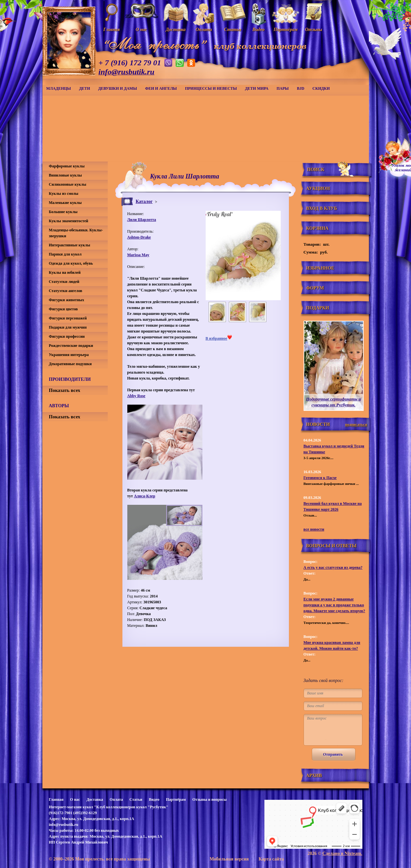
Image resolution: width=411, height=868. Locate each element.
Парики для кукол (65, 254)
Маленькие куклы (65, 203)
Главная (56, 799)
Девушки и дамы (118, 88)
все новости (314, 529)
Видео (154, 799)
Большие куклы (63, 212)
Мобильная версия (229, 859)
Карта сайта (271, 859)
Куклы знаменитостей (69, 221)
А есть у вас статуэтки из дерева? (333, 567)
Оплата (116, 799)
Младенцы (59, 88)
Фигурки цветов (63, 309)
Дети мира (257, 88)
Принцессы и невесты (211, 88)
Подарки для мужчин (68, 327)
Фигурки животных (67, 300)
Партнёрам (176, 799)
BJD (300, 88)
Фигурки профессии (67, 336)
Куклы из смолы (64, 194)
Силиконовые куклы (68, 184)
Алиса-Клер (144, 496)
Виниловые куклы (65, 175)
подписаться (356, 425)
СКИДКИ (321, 88)
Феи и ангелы (161, 88)
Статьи (136, 799)
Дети (85, 88)
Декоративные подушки (70, 364)
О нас (75, 799)
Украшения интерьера (69, 355)
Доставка (95, 799)
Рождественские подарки (71, 346)
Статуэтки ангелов (66, 291)
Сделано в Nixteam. (342, 853)
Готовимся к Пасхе (320, 478)
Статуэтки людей (64, 282)
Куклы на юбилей (65, 272)
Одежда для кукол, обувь (71, 263)
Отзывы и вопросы (209, 799)
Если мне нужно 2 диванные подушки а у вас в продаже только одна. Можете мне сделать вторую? (334, 605)
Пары (283, 88)
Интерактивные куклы (70, 245)
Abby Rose (136, 396)
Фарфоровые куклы (67, 166)
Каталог (144, 201)
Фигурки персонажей (68, 318)
